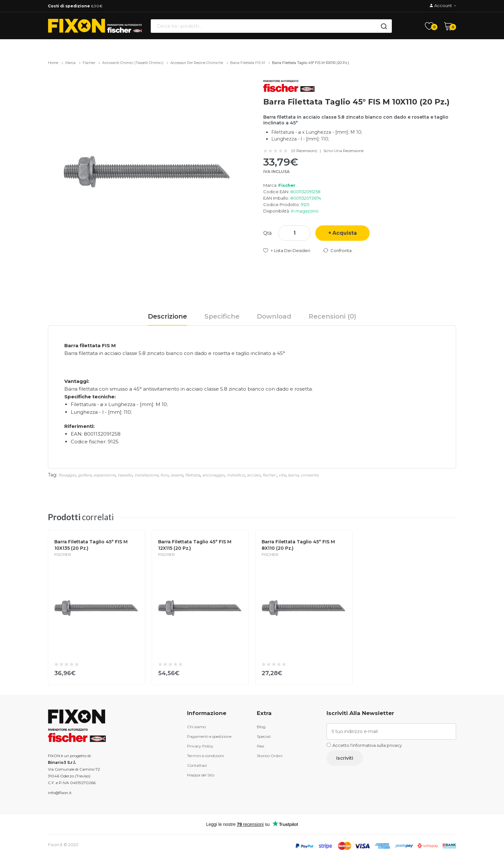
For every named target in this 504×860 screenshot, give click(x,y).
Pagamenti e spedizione (209, 736)
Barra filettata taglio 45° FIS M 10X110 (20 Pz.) (310, 63)
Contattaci (197, 765)
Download (274, 316)
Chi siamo (196, 727)
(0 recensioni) (304, 151)
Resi (261, 746)
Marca (70, 63)
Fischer (89, 63)
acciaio (254, 475)
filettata (193, 475)
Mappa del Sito (201, 775)
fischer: (270, 475)
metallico (236, 475)
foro (164, 475)
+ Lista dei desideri (290, 250)
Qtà (267, 233)
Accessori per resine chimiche (197, 63)
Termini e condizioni (206, 756)
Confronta (341, 250)
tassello (125, 475)
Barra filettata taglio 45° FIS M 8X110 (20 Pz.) (298, 545)
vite (282, 475)
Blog (261, 727)
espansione (104, 475)
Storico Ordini (270, 756)
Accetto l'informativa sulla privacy (367, 745)
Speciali (264, 736)
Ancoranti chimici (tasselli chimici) (133, 63)
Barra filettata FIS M (248, 63)
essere (177, 475)
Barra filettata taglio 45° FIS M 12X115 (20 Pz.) (195, 545)
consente (310, 475)
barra (293, 475)
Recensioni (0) (332, 316)
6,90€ (75, 6)
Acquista (345, 233)
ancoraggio (213, 475)
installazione (146, 475)
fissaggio (67, 475)
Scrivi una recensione (343, 151)
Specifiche (222, 316)
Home (53, 63)
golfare (85, 475)
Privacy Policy (200, 746)
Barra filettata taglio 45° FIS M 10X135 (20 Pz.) (91, 545)
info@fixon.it (60, 793)
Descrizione (167, 316)
